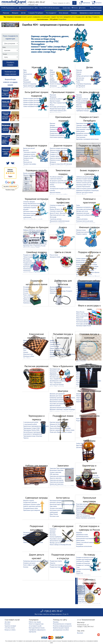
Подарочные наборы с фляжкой (86, 293)
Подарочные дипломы (83, 232)
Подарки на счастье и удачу (58, 183)
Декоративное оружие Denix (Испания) (61, 541)
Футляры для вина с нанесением (86, 592)
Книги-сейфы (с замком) (30, 565)
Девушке (52, 72)
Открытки (53, 563)
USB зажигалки (54, 474)
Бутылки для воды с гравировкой (86, 594)
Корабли (26, 210)
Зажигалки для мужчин (57, 480)
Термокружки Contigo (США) (32, 428)
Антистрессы (63, 498)
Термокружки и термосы (36, 418)
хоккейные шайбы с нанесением (86, 586)
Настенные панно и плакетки (32, 211)
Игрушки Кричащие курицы (58, 109)
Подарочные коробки (56, 565)
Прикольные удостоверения (32, 510)
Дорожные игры (28, 354)
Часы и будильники (63, 366)
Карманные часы (55, 375)
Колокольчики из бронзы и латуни (86, 263)
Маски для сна (28, 162)
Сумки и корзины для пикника (32, 472)
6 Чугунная (27, 187)
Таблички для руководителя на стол (87, 177)
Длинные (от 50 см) (55, 424)
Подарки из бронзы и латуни (89, 254)
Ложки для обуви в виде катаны (59, 426)
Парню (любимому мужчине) (32, 86)
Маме (51, 70)
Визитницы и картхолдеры (84, 181)
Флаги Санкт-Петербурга (83, 314)
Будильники (53, 373)
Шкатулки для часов (56, 396)
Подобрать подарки (10, 64)
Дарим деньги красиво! (37, 556)
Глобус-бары (80, 444)
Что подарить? (51, 13)
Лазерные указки (28, 158)
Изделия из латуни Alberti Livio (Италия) (35, 242)
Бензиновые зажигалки (57, 470)
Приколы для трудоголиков (84, 193)
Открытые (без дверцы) (83, 400)
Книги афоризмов (81, 419)
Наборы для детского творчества (86, 76)
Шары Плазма (54, 514)
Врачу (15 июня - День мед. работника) (61, 213)
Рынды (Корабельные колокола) (33, 204)
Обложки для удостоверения (85, 602)
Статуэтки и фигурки (29, 202)
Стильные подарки (55, 129)
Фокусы (52, 105)
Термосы (26, 438)
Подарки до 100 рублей (30, 156)
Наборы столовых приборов (85, 346)
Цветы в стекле (63, 252)
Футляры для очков (82, 211)
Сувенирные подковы (30, 208)
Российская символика (56, 177)
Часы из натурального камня (32, 297)
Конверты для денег (29, 563)
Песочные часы (54, 377)
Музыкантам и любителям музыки (60, 221)
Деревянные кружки (29, 373)
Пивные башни (54, 289)
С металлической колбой (31, 422)
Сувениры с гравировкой (89, 581)
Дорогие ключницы (56, 158)
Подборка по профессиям (63, 201)
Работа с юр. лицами (35, 622)
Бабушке (52, 80)
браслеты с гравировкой (83, 588)
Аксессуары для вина (83, 297)
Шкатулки (63, 391)
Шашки (25, 342)
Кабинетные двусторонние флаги (86, 320)
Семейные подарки (37, 252)
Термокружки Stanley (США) (31, 430)
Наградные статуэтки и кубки (32, 504)
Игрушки (79, 74)
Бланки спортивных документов (86, 518)
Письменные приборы (30, 533)
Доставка (68, 8)
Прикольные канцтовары (89, 500)
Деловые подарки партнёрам (85, 179)
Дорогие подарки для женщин (59, 150)
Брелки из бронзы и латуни (84, 274)
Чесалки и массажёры (30, 164)
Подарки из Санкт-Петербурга (89, 119)
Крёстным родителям (30, 267)
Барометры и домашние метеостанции (87, 139)
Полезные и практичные (89, 201)
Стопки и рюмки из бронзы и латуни (87, 259)
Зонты (78, 205)
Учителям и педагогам (56, 211)
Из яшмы (26, 291)
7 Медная (26, 189)
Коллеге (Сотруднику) (30, 84)
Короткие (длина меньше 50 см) (59, 422)
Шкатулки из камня (82, 135)
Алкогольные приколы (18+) (58, 111)
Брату (25, 76)
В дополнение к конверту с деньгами (87, 150)
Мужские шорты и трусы (83, 373)
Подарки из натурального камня (37, 282)
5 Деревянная (28, 185)
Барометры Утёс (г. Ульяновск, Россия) (34, 246)
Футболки (79, 371)
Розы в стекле (54, 255)
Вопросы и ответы (10, 630)
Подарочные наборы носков (85, 287)
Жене (51, 76)
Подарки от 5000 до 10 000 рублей (60, 154)
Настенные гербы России (84, 185)
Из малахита (27, 289)
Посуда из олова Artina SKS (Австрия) (61, 164)
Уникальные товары (56, 131)
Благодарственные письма (37, 628)
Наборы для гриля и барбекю (32, 470)
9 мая (78, 567)
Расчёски (26, 160)
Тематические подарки (63, 172)
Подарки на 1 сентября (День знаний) (87, 565)
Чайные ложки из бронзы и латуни (86, 268)
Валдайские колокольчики (84, 133)
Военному (53, 207)
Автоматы (53, 531)
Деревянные (80, 394)
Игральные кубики (29, 356)
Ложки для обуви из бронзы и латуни (87, 266)
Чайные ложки (81, 348)
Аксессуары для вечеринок (58, 107)
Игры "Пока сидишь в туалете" (58, 103)
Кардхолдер (80, 600)
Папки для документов (83, 516)
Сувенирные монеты (29, 154)
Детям (23, 13)
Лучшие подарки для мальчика (32, 102)
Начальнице (53, 86)
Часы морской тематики (57, 385)
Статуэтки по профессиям (57, 205)
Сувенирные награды (83, 111)
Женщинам (53, 97)
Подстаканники (81, 137)
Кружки (52, 340)
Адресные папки (81, 514)
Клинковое (53, 529)
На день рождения (89, 92)
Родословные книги (82, 421)
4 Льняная (26, 183)
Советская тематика (56, 179)
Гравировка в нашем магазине (90, 13)
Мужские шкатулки (55, 406)
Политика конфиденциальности (62, 626)
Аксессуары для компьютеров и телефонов (89, 209)
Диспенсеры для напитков (63, 282)
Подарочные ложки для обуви (63, 418)
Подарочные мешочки (56, 567)
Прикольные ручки (82, 510)
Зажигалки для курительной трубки (60, 476)
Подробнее (62, 19)
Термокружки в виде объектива (33, 436)
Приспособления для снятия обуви (60, 428)
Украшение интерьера (37, 199)
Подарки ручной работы (57, 135)
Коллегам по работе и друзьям (59, 99)
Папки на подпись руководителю (86, 189)
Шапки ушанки (80, 131)
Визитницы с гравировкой (84, 590)
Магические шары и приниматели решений (62, 504)
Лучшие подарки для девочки (32, 104)
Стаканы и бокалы (55, 344)
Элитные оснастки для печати (85, 183)
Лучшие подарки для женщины (33, 101)
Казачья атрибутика (56, 537)
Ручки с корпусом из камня (31, 295)
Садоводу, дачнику (56, 219)
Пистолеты (53, 535)
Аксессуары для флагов (83, 324)
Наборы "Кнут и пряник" (83, 291)
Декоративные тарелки (83, 354)
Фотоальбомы (28, 261)
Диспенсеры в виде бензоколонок (60, 287)
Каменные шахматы (29, 303)
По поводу (89, 555)
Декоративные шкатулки (57, 400)
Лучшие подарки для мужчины (32, 99)
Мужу (25, 70)
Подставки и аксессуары (57, 539)
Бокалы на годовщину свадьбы (33, 173)
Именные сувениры (89, 227)
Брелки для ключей (29, 148)
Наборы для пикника (36, 466)
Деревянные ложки (82, 535)
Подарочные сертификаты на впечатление (89, 109)
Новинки (74, 13)
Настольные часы (55, 369)
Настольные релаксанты (57, 501)
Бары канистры (81, 445)
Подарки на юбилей (82, 99)
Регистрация (98, 8)
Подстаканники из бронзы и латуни (87, 265)
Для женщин (80, 285)
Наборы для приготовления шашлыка (87, 295)
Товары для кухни (82, 344)
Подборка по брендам (36, 227)
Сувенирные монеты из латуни (85, 270)
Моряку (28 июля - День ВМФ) (58, 209)
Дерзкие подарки (55, 101)
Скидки (63, 227)
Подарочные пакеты (56, 561)
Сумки (78, 217)
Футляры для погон (56, 543)
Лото (25, 350)
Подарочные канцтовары (37, 528)
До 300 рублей (81, 86)
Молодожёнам (81, 148)
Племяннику (27, 269)
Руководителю (28, 74)
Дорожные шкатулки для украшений (61, 408)
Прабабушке (53, 82)
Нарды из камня (28, 299)
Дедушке (26, 80)
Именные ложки (81, 230)
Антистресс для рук (55, 502)
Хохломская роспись (82, 536)
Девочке (79, 72)
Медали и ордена (82, 234)
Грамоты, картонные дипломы (32, 506)
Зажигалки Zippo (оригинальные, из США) (62, 468)
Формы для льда (81, 360)
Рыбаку (52, 185)
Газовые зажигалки (55, 472)
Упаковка (56, 622)
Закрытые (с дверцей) (83, 398)
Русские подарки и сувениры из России (89, 528)
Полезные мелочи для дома (85, 221)
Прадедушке (27, 82)
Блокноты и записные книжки (85, 512)
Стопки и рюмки (54, 346)
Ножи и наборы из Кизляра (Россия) (34, 238)
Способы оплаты (10, 628)
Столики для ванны (82, 219)
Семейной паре (28, 265)
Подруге (52, 74)
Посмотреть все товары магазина (10, 73)
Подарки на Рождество (83, 563)
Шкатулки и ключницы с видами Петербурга (63, 409)
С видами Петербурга (36, 13)
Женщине (15, 13)
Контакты (83, 8)
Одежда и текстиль (89, 366)
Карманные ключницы (83, 213)
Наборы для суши (81, 352)
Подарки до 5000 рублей (57, 152)
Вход (92, 8)
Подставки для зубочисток (84, 356)
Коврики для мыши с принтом (85, 598)
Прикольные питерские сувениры (86, 123)
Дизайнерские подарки (57, 127)
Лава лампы (53, 506)
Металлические (81, 396)
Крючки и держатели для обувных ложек (62, 430)
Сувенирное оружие (63, 526)
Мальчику (79, 70)
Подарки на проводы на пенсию (86, 557)
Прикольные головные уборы (85, 369)
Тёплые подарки (28, 257)
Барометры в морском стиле (84, 485)
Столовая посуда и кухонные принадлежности (89, 338)
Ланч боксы (80, 350)
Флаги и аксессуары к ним (89, 307)
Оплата (76, 8)
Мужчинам (53, 95)
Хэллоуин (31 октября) (83, 561)
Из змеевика (27, 287)
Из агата (26, 293)
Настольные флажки (82, 322)
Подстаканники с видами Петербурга (87, 129)
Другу (25, 72)
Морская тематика (55, 193)
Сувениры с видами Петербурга (86, 125)
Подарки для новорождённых (85, 559)
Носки (78, 375)
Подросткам (80, 80)
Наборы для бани (82, 289)
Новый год (79, 573)
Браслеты (26, 150)
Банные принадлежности (84, 377)
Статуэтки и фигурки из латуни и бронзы (88, 272)
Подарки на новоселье (30, 255)
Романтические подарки (83, 156)
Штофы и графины (55, 350)
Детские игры (80, 78)
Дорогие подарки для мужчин (59, 148)
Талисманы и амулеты (30, 152)
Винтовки (53, 533)
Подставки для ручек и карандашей (87, 504)
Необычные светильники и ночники (34, 206)
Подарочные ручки (29, 540)
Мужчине (6, 13)
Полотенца (79, 379)
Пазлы (78, 82)
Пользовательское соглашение (62, 624)
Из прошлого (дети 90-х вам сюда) (60, 181)
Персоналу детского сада (57, 215)
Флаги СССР (80, 318)
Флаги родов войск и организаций (86, 316)
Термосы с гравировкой (83, 596)
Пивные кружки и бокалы (57, 348)
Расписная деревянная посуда (36, 368)
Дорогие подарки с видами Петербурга (88, 127)
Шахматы (26, 340)
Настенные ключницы (89, 391)
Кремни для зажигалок (57, 484)
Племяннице (27, 271)
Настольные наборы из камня (32, 301)
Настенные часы (55, 371)
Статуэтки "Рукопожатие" (83, 187)
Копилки (26, 567)
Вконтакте (80, 633)
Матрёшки (79, 533)
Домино (26, 352)
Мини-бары (89, 441)
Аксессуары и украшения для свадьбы (88, 154)
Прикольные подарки (63, 92)
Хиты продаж (64, 13)
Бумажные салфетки (82, 358)
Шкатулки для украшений (57, 394)
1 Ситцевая (27, 177)
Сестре (52, 78)
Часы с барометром (56, 383)
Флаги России (80, 312)
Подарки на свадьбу (89, 145)
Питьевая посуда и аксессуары (63, 336)
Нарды (25, 344)
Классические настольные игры (37, 336)
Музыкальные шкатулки (57, 402)
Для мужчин (80, 283)
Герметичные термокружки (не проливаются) (36, 426)
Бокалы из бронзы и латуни (84, 261)
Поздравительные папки (83, 103)
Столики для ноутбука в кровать (86, 215)
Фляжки (52, 352)
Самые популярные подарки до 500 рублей (36, 106)
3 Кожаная (26, 181)
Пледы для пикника (29, 474)
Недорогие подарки (37, 145)
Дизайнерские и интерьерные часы (60, 381)
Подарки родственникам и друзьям (34, 263)
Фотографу (53, 217)
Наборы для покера (82, 299)
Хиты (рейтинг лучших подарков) (36, 94)
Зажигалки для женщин (57, 482)
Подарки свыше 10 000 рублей (59, 156)
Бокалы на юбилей (82, 101)
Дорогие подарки (63, 145)
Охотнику (53, 187)
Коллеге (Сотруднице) (56, 84)
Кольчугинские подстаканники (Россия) (35, 244)
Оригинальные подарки (63, 119)
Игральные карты (28, 346)
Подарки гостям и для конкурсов (86, 152)
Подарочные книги (89, 416)
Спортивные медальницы (84, 84)
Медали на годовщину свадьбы (33, 175)
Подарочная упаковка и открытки (63, 556)
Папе (25, 78)
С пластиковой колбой (30, 424)
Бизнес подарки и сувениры (89, 172)
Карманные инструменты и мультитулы (87, 191)
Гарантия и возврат (10, 626)
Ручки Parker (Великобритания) (32, 535)
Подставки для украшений (58, 404)
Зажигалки (63, 466)
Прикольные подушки (30, 213)
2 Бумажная (27, 179)
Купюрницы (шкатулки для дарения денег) (62, 398)
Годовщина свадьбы (37, 170)
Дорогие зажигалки (56, 478)
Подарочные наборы (89, 281)
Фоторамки (27, 259)
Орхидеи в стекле (55, 257)
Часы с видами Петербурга (58, 379)
